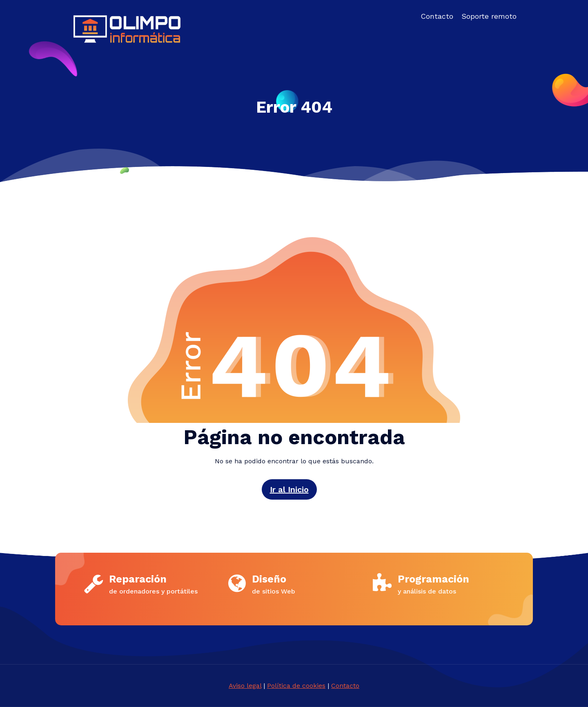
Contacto (345, 686)
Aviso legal (245, 686)
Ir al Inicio (289, 489)
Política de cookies (296, 686)
